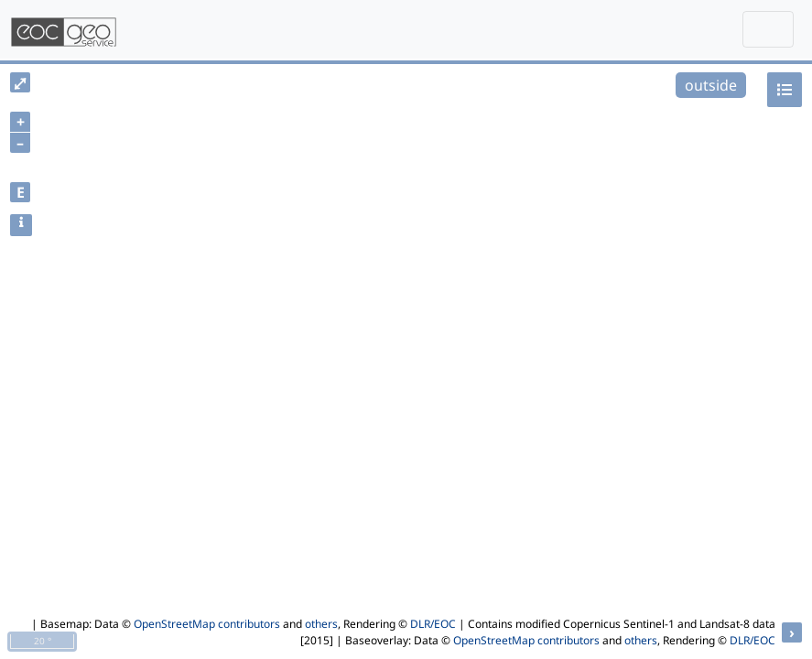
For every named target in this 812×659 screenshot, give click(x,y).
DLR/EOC (433, 624)
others (321, 624)
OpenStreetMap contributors (207, 624)
